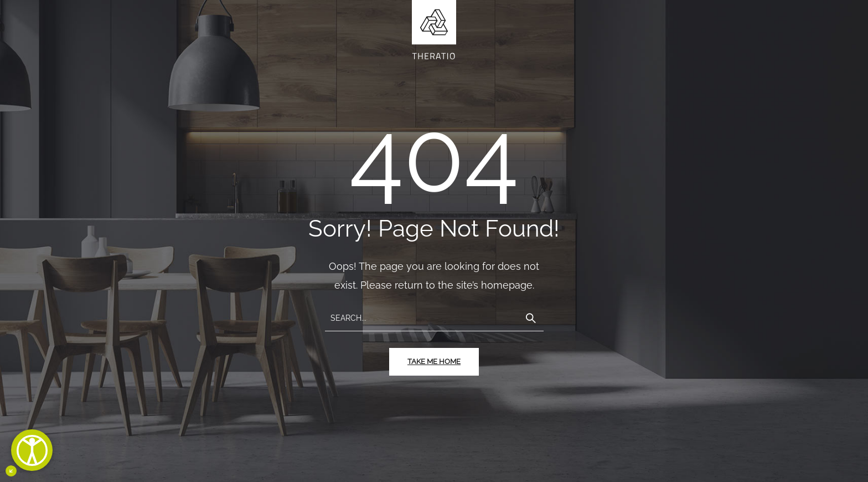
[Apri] (32, 450)
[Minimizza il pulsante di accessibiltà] (11, 471)
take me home (434, 361)
